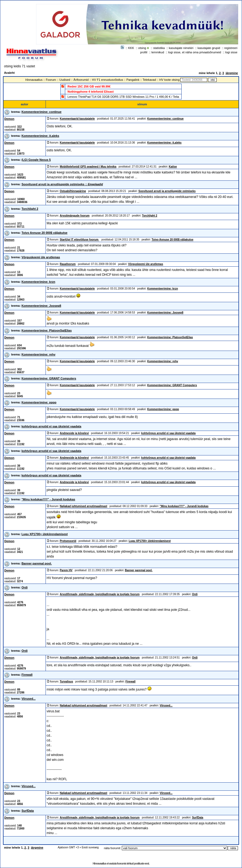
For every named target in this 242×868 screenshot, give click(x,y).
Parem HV (66, 570)
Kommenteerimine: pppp (39, 402)
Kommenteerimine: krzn (38, 282)
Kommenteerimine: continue (42, 112)
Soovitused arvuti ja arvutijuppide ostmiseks (62, 184)
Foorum (51, 80)
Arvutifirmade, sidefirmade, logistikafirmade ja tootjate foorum (100, 594)
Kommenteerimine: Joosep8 (41, 306)
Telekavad (149, 80)
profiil (144, 52)
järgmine (232, 73)
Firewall (27, 675)
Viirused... (29, 699)
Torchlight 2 (30, 209)
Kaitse (173, 167)
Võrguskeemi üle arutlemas (41, 257)
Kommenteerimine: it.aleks (40, 136)
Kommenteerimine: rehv (39, 354)
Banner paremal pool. (37, 563)
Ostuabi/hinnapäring (73, 191)
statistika (159, 48)
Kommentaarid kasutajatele (77, 119)
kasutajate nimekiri (181, 48)
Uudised (65, 80)
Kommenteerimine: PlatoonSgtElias (47, 330)
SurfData (28, 811)
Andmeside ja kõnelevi (74, 433)
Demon (9, 119)
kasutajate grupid (209, 48)
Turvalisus (66, 681)
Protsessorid (68, 541)
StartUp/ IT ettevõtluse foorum (79, 240)
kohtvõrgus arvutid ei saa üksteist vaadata (51, 426)
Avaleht (9, 73)
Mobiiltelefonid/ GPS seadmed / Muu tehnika (88, 167)
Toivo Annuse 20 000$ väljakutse (45, 233)
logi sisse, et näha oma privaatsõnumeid (195, 52)
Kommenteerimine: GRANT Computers (49, 378)
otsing (142, 48)
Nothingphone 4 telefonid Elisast (91, 92)
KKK (131, 48)
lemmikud (158, 52)
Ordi (25, 587)
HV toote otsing (169, 80)
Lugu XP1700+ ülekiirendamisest (45, 534)
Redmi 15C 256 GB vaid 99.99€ (89, 86)
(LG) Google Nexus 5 (36, 160)
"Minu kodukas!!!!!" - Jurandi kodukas (48, 499)
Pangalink (133, 80)
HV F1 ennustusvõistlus (108, 80)
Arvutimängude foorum (75, 216)
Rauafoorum (68, 264)
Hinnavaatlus (34, 80)
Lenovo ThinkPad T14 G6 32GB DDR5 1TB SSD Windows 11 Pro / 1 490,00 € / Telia (123, 97)
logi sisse (231, 52)
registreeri (231, 48)
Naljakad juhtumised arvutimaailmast (84, 506)
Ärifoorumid (81, 80)
